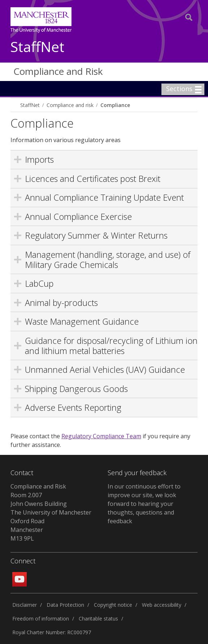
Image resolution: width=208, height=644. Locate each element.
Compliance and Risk (58, 71)
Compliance (115, 105)
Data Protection (65, 605)
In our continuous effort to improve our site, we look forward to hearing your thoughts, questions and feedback (144, 504)
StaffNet (37, 47)
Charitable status (98, 619)
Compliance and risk (70, 105)
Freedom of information (41, 619)
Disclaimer (25, 605)
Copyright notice (113, 605)
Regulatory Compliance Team (101, 436)
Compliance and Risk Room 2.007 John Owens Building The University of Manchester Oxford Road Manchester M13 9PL (51, 512)
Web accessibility (162, 605)
